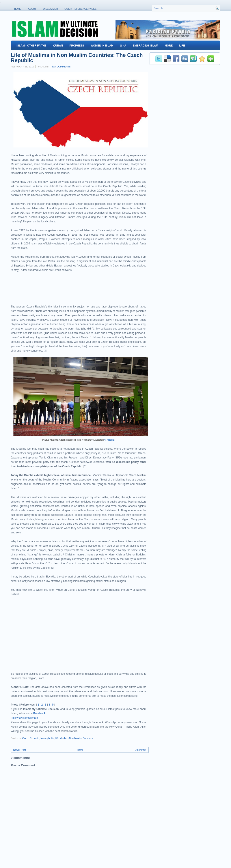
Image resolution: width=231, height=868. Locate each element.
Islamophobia (47, 738)
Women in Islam (102, 46)
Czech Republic (31, 738)
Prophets (77, 46)
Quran (58, 46)
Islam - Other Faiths (32, 46)
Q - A (123, 46)
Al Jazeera (109, 440)
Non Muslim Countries (81, 738)
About (32, 9)
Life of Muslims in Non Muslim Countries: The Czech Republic (77, 58)
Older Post (140, 750)
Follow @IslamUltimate (24, 718)
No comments (61, 67)
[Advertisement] (62, 292)
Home (18, 9)
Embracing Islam (146, 46)
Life (182, 46)
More (169, 46)
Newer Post (20, 750)
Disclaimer (50, 9)
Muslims (64, 738)
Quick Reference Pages (80, 9)
